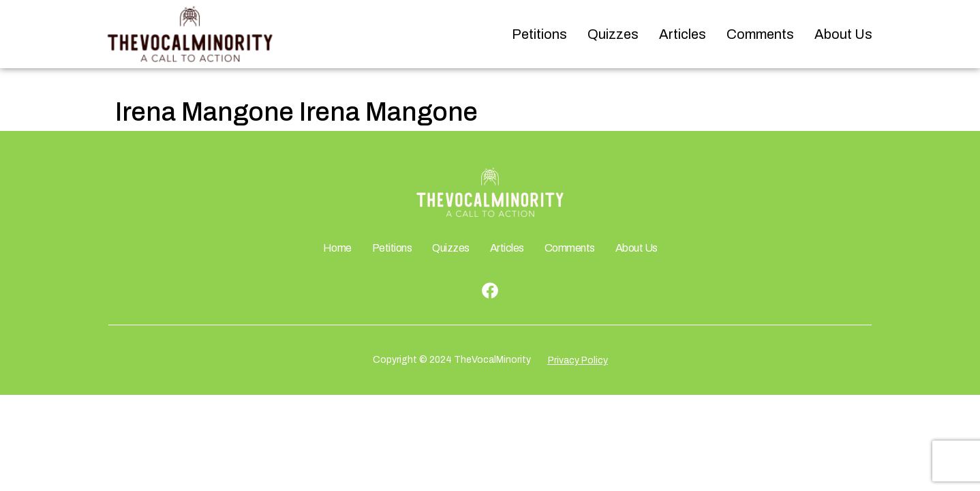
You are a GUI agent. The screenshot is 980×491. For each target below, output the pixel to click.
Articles (683, 34)
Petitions (539, 34)
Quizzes (613, 34)
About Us (843, 34)
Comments (760, 34)
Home (337, 248)
